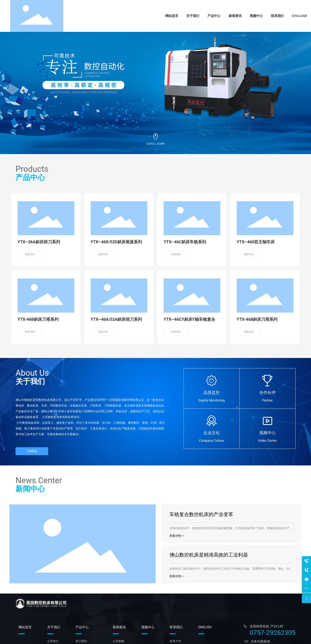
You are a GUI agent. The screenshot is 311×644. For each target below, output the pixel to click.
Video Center (267, 441)
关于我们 (30, 381)
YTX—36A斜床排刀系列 (39, 242)
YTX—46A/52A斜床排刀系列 (116, 319)
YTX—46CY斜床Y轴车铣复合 (189, 319)
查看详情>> (177, 536)
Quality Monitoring (212, 400)
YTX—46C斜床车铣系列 (185, 242)
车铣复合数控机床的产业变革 (201, 514)
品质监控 (212, 392)
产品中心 (30, 178)
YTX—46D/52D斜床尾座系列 (116, 242)
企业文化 (212, 433)
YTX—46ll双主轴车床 (256, 242)
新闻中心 (30, 489)
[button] (156, 150)
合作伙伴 (268, 392)
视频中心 (268, 433)
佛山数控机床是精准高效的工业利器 (209, 555)
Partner (267, 400)
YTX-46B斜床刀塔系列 (38, 319)
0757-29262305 (273, 633)
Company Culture (212, 441)
